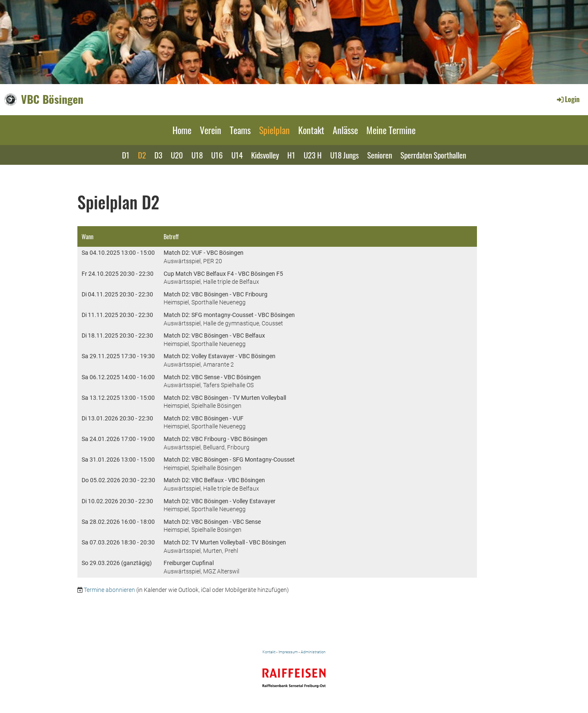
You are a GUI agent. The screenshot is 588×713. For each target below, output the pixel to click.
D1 (126, 155)
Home (182, 130)
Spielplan (274, 130)
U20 (177, 155)
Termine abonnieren (109, 590)
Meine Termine (391, 130)
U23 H (313, 155)
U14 (237, 155)
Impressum (288, 652)
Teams (240, 130)
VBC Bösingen (52, 99)
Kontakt (311, 130)
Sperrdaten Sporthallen (433, 155)
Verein (211, 130)
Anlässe (345, 130)
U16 (217, 155)
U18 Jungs (344, 155)
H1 (291, 155)
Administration (313, 652)
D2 (142, 155)
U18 (197, 155)
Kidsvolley (265, 155)
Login (568, 99)
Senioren (380, 155)
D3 (158, 155)
